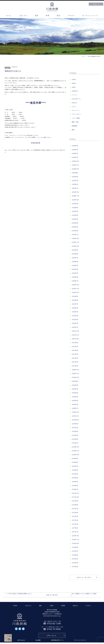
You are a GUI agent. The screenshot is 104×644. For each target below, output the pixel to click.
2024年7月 (75, 211)
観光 (73, 130)
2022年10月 (75, 292)
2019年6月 (75, 431)
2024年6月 (75, 215)
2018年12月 (75, 447)
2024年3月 (75, 227)
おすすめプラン (76, 99)
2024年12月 (75, 192)
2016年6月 (75, 555)
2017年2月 (75, 528)
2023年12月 (75, 238)
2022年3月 (75, 319)
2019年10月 (75, 420)
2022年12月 (75, 285)
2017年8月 (75, 505)
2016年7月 (75, 551)
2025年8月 (75, 173)
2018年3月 (75, 482)
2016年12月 (75, 536)
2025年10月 (75, 169)
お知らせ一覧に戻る (52, 595)
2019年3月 (75, 435)
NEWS (74, 87)
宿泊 (59, 15)
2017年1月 (75, 532)
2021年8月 (75, 343)
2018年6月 (75, 470)
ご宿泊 (51, 606)
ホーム (9, 15)
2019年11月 (75, 416)
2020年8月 (75, 385)
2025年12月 (75, 161)
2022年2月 (75, 323)
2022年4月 (75, 316)
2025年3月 (75, 180)
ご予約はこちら (96, 4)
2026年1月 (75, 157)
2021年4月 (75, 358)
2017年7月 (75, 509)
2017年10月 (75, 497)
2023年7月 (75, 258)
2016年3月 (75, 567)
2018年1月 (75, 489)
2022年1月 (75, 327)
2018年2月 (75, 485)
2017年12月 (75, 493)
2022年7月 (75, 304)
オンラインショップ (90, 15)
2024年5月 (75, 219)
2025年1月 (75, 188)
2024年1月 (75, 234)
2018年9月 (75, 458)
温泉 (37, 15)
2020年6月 (75, 393)
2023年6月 (75, 262)
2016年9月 (75, 547)
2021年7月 (75, 346)
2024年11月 (75, 196)
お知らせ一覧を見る (84, 577)
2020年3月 (75, 404)
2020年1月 (75, 408)
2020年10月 (75, 377)
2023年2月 (75, 277)
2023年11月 (75, 242)
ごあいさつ (23, 15)
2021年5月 (75, 354)
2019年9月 (75, 424)
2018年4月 (75, 478)
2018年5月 (75, 474)
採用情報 (75, 126)
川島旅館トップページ (52, 7)
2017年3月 (75, 524)
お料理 (63, 606)
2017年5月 (75, 516)
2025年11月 (75, 165)
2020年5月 (75, 397)
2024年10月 (75, 200)
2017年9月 (75, 501)
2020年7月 (75, 389)
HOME (15, 606)
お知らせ (8, 68)
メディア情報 (76, 118)
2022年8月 (75, 300)
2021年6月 (75, 350)
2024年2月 (75, 231)
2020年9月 (75, 381)
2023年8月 (75, 254)
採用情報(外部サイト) (57, 640)
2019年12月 (75, 412)
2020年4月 (75, 401)
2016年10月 (75, 543)
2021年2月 (75, 366)
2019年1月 (75, 443)
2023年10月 (75, 246)
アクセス (71, 15)
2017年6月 (75, 513)
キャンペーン (76, 110)
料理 (48, 15)
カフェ (74, 107)
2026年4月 (75, 146)
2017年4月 (75, 520)
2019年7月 (75, 428)
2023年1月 (75, 281)
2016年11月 (75, 539)
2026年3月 (75, 150)
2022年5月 (75, 312)
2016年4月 (75, 563)
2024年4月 (75, 223)
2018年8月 (75, 462)
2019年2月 (75, 439)
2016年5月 (75, 559)
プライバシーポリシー (80, 640)
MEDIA (74, 83)
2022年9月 (75, 296)
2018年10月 (75, 455)
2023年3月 (75, 273)
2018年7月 (75, 466)
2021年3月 (75, 362)
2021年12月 (75, 331)
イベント (75, 95)
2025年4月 (75, 177)
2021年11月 (75, 335)
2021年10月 (75, 339)
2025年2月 (75, 184)
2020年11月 (75, 373)
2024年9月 (75, 204)
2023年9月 (75, 250)
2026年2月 (75, 153)
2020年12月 (75, 370)
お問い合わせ (52, 635)
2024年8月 (75, 208)
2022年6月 (75, 308)
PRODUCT (75, 91)
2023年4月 (75, 269)
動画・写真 (75, 122)
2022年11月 (75, 289)
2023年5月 (75, 265)
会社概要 (38, 640)
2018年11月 (75, 451)
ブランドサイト (76, 114)
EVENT (74, 79)
